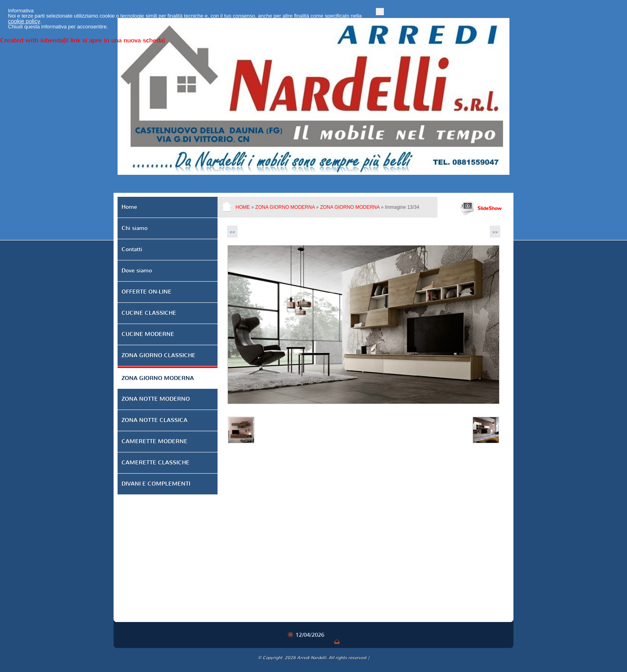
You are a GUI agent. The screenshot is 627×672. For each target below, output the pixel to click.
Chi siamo (135, 228)
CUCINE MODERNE (148, 334)
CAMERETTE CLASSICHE (156, 463)
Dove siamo (137, 271)
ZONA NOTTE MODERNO (156, 399)
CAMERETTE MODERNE (155, 441)
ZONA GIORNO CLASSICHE (159, 355)
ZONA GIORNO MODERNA (285, 207)
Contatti (132, 249)
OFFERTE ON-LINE (147, 292)
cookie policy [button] (150, 650)
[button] (505, 640)
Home (243, 207)
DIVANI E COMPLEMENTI (156, 484)
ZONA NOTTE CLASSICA (155, 420)
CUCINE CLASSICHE (149, 313)
